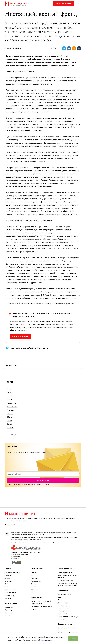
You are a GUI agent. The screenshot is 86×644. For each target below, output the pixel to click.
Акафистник (9, 607)
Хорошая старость (64, 603)
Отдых (9, 420)
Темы (7, 587)
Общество (11, 417)
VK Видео (34, 590)
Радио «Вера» (9, 610)
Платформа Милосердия (66, 580)
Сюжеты (8, 584)
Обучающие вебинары (65, 572)
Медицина (11, 410)
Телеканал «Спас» (11, 613)
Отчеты (34, 609)
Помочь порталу (20, 337)
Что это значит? (46, 640)
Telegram (34, 572)
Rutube (34, 587)
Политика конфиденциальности (42, 606)
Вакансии (8, 581)
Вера (9, 389)
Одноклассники (36, 581)
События (10, 427)
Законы (10, 392)
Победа (60, 600)
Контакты (8, 598)
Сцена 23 (8, 616)
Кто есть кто (12, 403)
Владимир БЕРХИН (13, 48)
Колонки (10, 399)
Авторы (7, 578)
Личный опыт (12, 406)
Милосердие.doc (63, 611)
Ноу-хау (10, 413)
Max (33, 593)
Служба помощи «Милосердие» (68, 633)
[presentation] (43, 474)
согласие (24, 485)
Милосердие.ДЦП (63, 614)
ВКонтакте (35, 578)
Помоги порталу (63, 4)
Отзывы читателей (11, 590)
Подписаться (43, 480)
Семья (9, 424)
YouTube (34, 584)
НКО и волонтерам (11, 593)
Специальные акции (64, 594)
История (10, 396)
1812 (59, 597)
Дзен (33, 575)
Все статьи (11, 435)
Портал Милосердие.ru (12, 572)
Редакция (8, 575)
